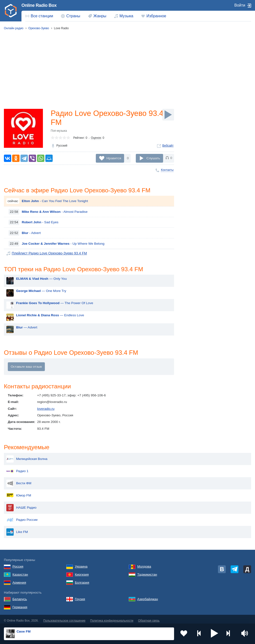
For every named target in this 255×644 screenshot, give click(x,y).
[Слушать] (168, 115)
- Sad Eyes (40, 223)
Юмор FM (19, 493)
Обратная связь (149, 618)
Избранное (156, 16)
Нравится (114, 158)
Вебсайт (168, 146)
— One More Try (41, 292)
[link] (11, 11)
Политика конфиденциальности (112, 618)
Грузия (80, 596)
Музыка (126, 16)
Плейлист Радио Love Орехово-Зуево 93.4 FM (47, 254)
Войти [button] (240, 5)
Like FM (17, 529)
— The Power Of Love (55, 304)
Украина (81, 564)
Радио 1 (17, 468)
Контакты (167, 170)
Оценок (96, 139)
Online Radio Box (39, 5)
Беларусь (20, 596)
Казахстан (20, 572)
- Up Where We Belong (63, 244)
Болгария (82, 580)
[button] (215, 634)
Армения (19, 580)
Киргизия (82, 572)
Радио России (22, 517)
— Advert (27, 328)
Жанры (100, 16)
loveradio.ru (46, 410)
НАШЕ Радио (21, 505)
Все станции (42, 16)
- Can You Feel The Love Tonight (55, 201)
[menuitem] (39, 16)
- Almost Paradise (55, 212)
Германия (20, 604)
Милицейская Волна (27, 456)
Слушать (153, 158)
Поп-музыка (59, 131)
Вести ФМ (19, 481)
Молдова (144, 564)
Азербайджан (148, 596)
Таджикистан (147, 572)
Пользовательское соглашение (64, 618)
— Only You (41, 279)
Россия (18, 564)
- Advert (31, 233)
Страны (73, 16)
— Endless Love (50, 316)
